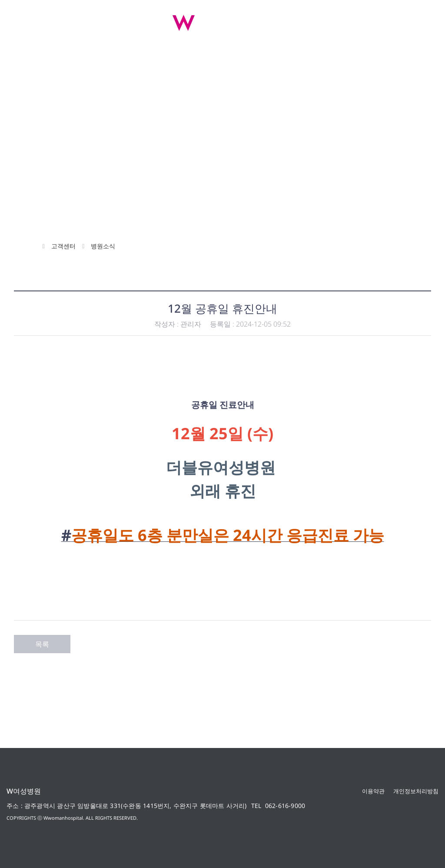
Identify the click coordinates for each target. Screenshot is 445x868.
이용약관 (373, 791)
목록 (42, 644)
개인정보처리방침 (416, 791)
